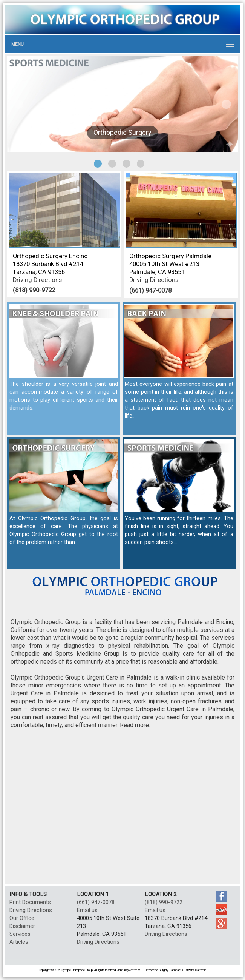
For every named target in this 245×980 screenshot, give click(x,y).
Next (226, 104)
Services (20, 934)
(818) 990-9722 (34, 290)
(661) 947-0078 (150, 290)
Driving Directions (37, 280)
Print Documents (30, 902)
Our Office (22, 918)
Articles (19, 942)
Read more (134, 725)
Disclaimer (22, 926)
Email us (87, 910)
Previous (19, 104)
